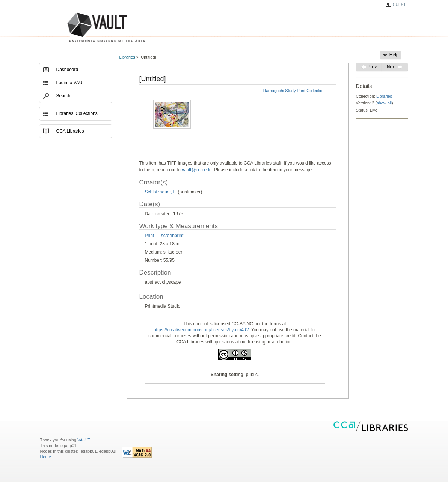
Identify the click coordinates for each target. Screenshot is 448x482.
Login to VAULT (72, 83)
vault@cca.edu (197, 170)
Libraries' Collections (77, 113)
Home (46, 457)
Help (391, 55)
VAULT (78, 28)
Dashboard (67, 70)
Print (150, 236)
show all (384, 103)
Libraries (127, 57)
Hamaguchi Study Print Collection (294, 91)
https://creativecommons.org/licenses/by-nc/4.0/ (201, 330)
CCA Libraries (70, 131)
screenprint (172, 236)
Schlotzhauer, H (161, 192)
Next (395, 67)
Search (63, 96)
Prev (369, 67)
